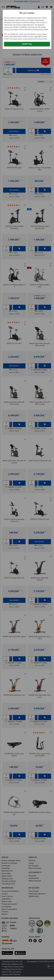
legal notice (43, 39)
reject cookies (42, 34)
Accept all (27, 44)
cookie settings (24, 34)
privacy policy (17, 39)
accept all (7, 30)
